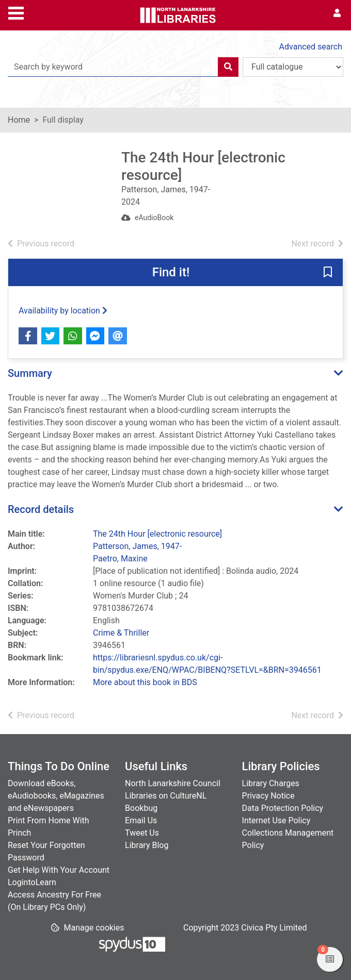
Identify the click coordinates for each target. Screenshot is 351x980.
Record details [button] (41, 509)
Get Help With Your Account (59, 870)
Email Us (141, 820)
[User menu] (337, 13)
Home (19, 120)
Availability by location (63, 311)
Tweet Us (142, 833)
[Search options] (293, 67)
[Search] (228, 67)
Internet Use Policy (276, 820)
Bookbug (141, 808)
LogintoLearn (32, 882)
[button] (328, 273)
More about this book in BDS (145, 682)
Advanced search (311, 47)
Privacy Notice (268, 796)
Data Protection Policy (283, 808)
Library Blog (147, 845)
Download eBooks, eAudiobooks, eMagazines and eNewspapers (56, 796)
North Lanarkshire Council (173, 783)
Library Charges (271, 783)
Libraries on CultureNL (166, 796)
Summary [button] (30, 373)
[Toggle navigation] (16, 12)
